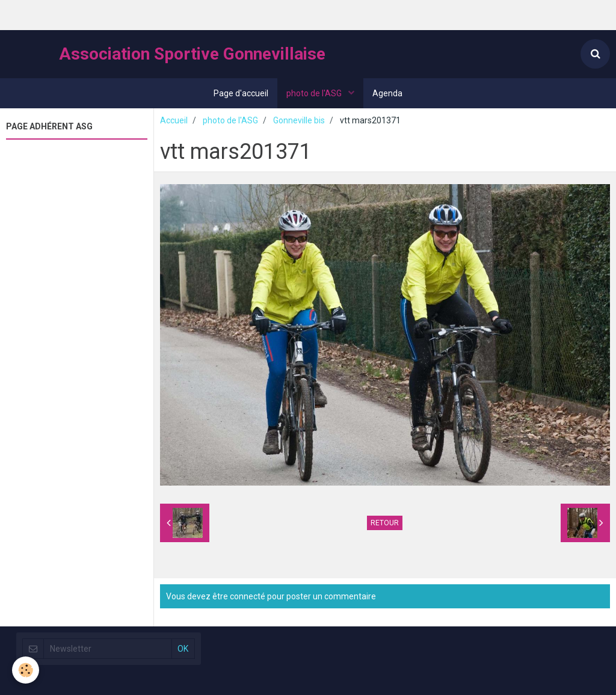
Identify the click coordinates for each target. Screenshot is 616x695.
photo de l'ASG (315, 93)
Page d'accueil (241, 93)
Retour (385, 523)
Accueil (174, 120)
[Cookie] (26, 670)
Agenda (387, 93)
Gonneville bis (299, 120)
